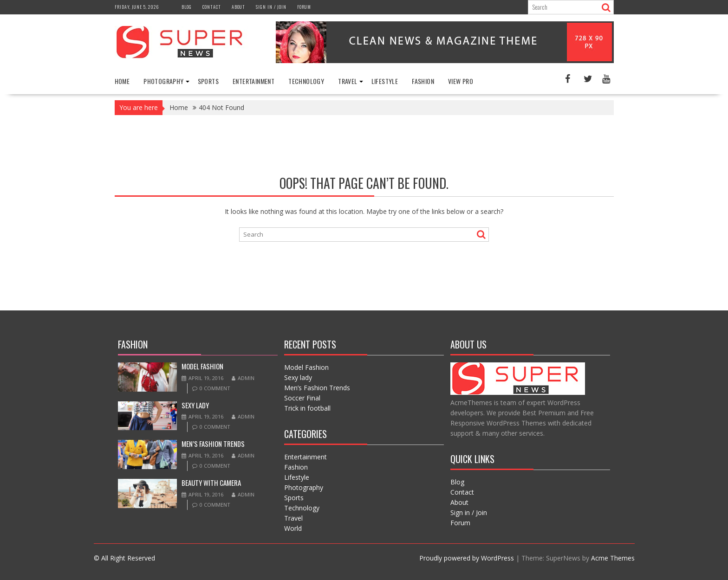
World (293, 528)
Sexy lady (195, 405)
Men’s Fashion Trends (213, 444)
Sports (208, 81)
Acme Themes (613, 558)
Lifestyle (385, 81)
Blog (187, 7)
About (238, 7)
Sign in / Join (271, 7)
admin (243, 378)
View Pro (461, 81)
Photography (163, 81)
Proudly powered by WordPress (467, 558)
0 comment (215, 388)
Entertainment (253, 81)
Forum (304, 7)
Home (122, 81)
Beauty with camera (211, 483)
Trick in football (307, 408)
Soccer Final (302, 398)
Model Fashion (202, 366)
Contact (212, 7)
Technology (306, 81)
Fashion (423, 81)
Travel (348, 81)
